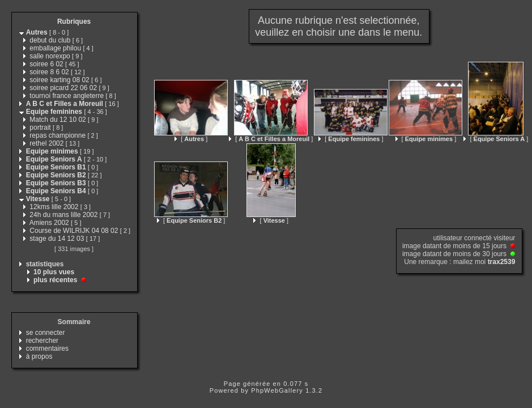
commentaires (47, 348)
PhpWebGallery (277, 390)
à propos (39, 356)
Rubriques (74, 22)
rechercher (42, 341)
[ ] (191, 139)
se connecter (46, 333)
